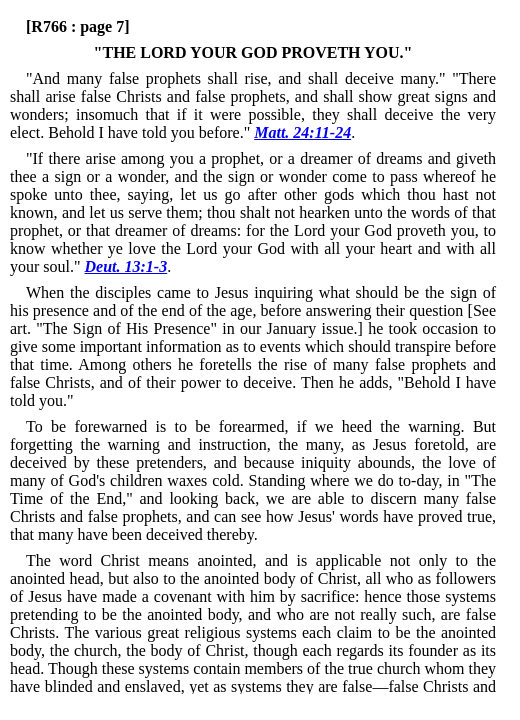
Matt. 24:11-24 (302, 132)
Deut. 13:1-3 (126, 266)
